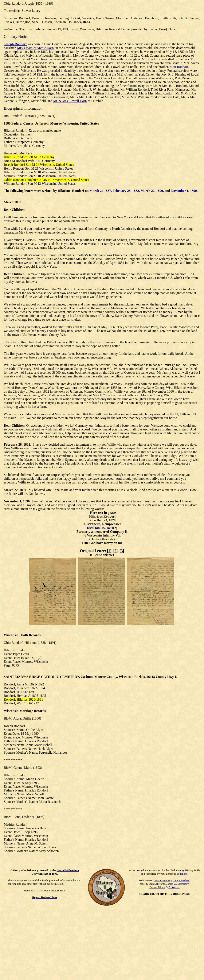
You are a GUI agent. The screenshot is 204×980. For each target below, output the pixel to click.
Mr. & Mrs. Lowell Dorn (70, 101)
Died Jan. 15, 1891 (100, 528)
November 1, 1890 (184, 191)
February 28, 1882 (126, 191)
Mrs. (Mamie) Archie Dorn (35, 48)
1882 (27, 444)
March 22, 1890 (152, 191)
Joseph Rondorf (15, 44)
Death (24, 635)
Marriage (26, 711)
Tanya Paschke (181, 880)
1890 (23, 490)
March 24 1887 (100, 191)
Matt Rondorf (179, 67)
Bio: (7, 116)
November (11, 501)
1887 (18, 202)
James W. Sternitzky (178, 884)
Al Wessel (174, 887)
